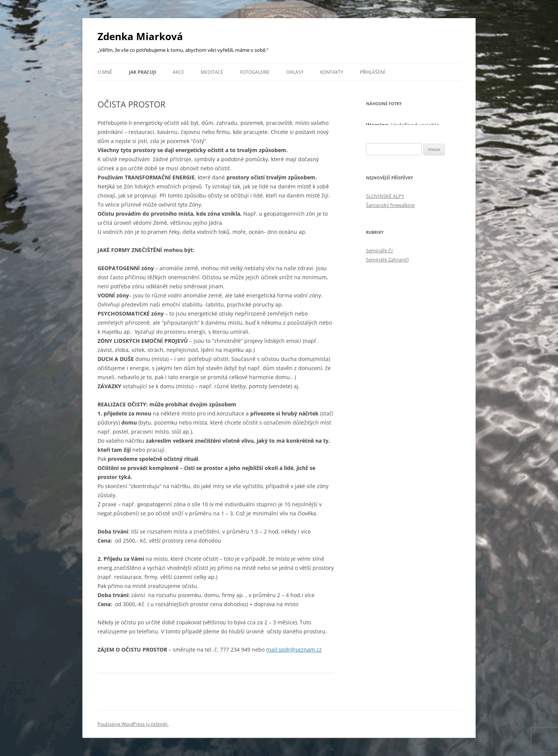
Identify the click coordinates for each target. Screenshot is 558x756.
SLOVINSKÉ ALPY (385, 196)
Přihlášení (372, 72)
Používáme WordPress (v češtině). (133, 724)
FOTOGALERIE (255, 72)
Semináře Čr (380, 250)
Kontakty (332, 72)
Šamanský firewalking (390, 205)
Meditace (212, 72)
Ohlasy (295, 72)
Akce (178, 72)
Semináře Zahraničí (387, 260)
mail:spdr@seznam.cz (294, 649)
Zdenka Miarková (140, 36)
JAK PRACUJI (143, 72)
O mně (105, 72)
